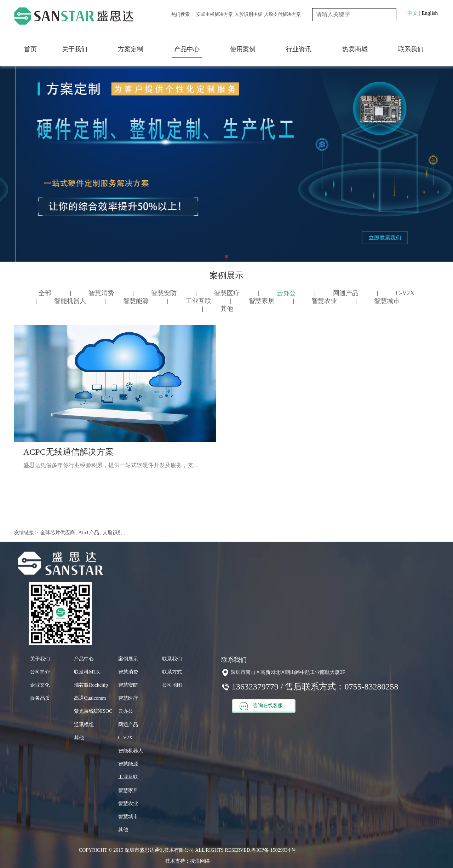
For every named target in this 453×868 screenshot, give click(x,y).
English (430, 13)
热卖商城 (355, 49)
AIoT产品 (88, 533)
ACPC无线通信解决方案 (68, 452)
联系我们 (411, 49)
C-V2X (405, 293)
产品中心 (187, 49)
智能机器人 (70, 301)
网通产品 (346, 293)
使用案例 (243, 49)
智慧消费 (101, 293)
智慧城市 (387, 301)
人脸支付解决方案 (282, 14)
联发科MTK (87, 672)
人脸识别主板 (248, 14)
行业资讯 (299, 49)
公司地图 (172, 685)
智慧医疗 (227, 293)
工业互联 (199, 301)
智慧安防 (164, 293)
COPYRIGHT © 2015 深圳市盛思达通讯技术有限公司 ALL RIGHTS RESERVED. (165, 850)
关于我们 (75, 49)
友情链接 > (26, 533)
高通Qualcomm (90, 698)
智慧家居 (262, 301)
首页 (30, 49)
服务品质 (40, 698)
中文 (413, 13)
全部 (45, 293)
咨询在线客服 (261, 706)
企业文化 (40, 685)
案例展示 (128, 659)
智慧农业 (324, 301)
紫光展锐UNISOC (93, 711)
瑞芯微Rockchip (91, 685)
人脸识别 (112, 533)
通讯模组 (84, 725)
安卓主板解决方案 (214, 14)
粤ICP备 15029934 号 (274, 850)
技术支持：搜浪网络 (188, 861)
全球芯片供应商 (57, 533)
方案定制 (131, 49)
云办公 (286, 293)
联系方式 (172, 672)
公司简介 (40, 672)
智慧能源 (136, 301)
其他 (227, 309)
